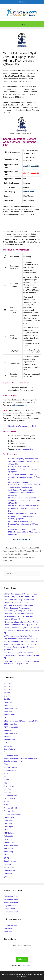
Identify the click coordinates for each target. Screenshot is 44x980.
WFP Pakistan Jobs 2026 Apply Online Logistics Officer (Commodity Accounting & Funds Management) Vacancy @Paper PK (21, 639)
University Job (10, 874)
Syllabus (7, 864)
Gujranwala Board (11, 770)
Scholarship (9, 852)
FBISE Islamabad (11, 902)
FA (5, 752)
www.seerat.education (24, 449)
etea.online (8, 746)
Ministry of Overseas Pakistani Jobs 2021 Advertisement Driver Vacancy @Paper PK (24, 508)
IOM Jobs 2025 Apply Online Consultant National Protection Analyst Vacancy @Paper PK (21, 655)
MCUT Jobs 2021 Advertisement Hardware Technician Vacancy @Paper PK (23, 524)
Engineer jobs (9, 737)
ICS (6, 783)
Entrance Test (9, 740)
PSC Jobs (8, 839)
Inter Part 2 (8, 792)
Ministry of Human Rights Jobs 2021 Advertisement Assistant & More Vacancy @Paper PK (24, 501)
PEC (6, 830)
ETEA (6, 743)
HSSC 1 (7, 774)
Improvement (9, 786)
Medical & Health (11, 808)
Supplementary (10, 861)
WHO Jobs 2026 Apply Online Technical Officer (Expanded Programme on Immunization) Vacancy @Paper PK (19, 608)
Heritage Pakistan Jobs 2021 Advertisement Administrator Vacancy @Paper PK (23, 469)
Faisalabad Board (11, 755)
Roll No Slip (9, 849)
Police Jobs (9, 836)
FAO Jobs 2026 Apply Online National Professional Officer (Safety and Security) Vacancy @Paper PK (20, 616)
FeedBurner (27, 965)
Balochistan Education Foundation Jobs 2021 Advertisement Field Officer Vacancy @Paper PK (24, 532)
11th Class (8, 686)
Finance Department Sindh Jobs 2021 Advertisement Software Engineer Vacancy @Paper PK (23, 516)
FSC (6, 764)
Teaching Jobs (10, 867)
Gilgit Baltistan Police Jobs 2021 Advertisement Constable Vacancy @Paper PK (22, 493)
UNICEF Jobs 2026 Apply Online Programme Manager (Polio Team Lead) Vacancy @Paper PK (22, 630)
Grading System (10, 767)
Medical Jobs (9, 811)
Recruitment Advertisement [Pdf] (22, 426)
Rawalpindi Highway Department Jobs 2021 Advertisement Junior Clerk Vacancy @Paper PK (24, 461)
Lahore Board (9, 799)
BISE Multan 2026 (11, 727)
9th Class (8, 699)
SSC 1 (7, 855)
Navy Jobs (8, 820)
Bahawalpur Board (11, 708)
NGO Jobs (8, 824)
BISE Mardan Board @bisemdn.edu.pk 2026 (21, 721)
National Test (9, 817)
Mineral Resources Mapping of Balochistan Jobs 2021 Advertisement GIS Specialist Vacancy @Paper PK (25, 485)
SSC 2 (7, 858)
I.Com (6, 780)
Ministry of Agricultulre (13, 814)
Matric (6, 802)
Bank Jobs (8, 712)
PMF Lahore (9, 833)
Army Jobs (8, 705)
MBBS (7, 805)
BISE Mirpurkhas (11, 724)
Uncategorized (10, 870)
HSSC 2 (7, 777)
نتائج (6, 877)
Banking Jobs (9, 715)
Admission (8, 702)
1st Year (7, 693)
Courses (7, 730)
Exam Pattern (9, 749)
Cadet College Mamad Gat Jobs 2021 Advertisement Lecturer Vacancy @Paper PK (24, 477)
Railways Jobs (10, 842)
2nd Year (8, 696)
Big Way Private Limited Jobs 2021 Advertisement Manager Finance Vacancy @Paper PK (19, 557)
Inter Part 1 (8, 789)
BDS (6, 718)
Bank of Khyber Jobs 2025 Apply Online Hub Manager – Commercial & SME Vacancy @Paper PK (21, 647)
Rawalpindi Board (11, 845)
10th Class (8, 683)
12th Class (8, 690)
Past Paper (8, 827)
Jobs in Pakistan (10, 795)
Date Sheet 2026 (11, 733)
